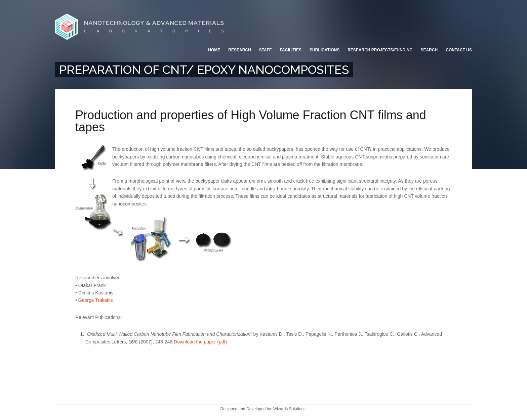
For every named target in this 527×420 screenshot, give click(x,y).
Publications (325, 50)
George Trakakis (96, 300)
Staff (266, 50)
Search (429, 50)
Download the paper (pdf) (200, 342)
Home (214, 50)
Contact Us (459, 50)
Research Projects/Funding (380, 50)
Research (239, 50)
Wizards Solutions (289, 409)
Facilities (291, 50)
